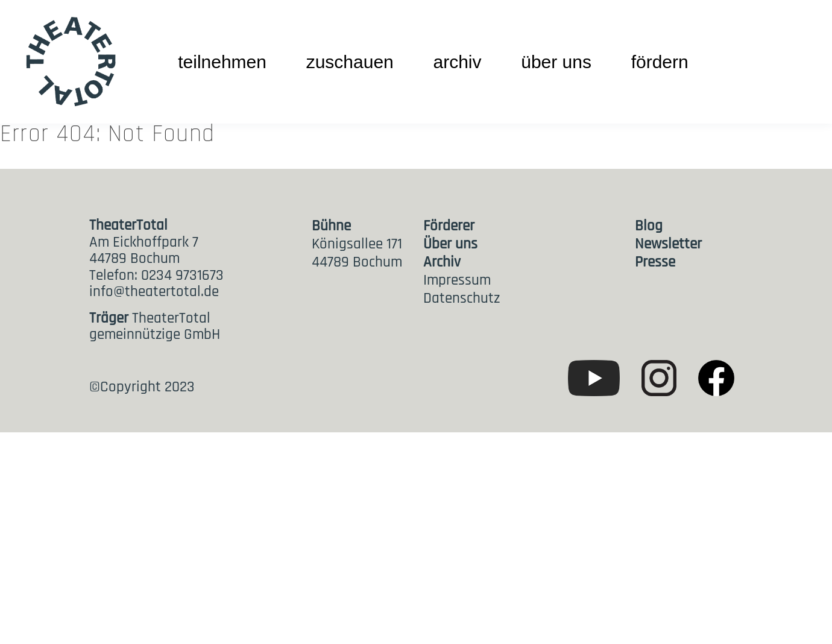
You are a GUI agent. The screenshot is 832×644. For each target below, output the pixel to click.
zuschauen (350, 62)
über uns (556, 62)
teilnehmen (222, 62)
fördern (660, 62)
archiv (457, 62)
